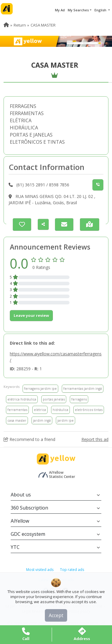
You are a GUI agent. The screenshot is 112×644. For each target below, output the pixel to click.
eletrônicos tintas (89, 410)
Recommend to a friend (29, 439)
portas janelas (54, 399)
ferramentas (17, 410)
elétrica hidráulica (22, 399)
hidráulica (60, 410)
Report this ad (95, 439)
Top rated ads (72, 570)
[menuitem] (6, 25)
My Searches (78, 10)
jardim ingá (42, 420)
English (101, 10)
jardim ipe (66, 420)
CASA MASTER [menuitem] (43, 25)
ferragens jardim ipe (40, 388)
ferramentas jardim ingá (83, 388)
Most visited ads (40, 570)
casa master (17, 420)
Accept (56, 615)
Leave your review (31, 315)
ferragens (79, 399)
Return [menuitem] (20, 25)
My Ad (60, 10)
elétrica (40, 410)
